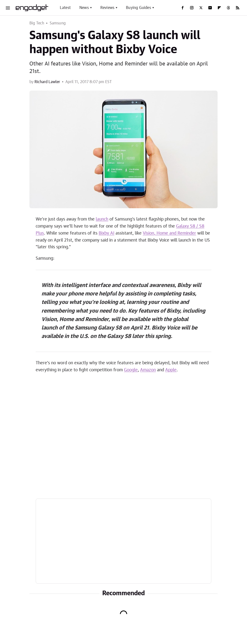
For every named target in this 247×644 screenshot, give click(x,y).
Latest (65, 8)
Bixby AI (106, 233)
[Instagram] (192, 8)
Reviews (107, 8)
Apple (171, 370)
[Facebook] (183, 8)
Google (131, 370)
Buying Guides (138, 8)
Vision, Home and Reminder (169, 233)
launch (102, 219)
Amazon (148, 370)
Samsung (58, 23)
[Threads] (228, 8)
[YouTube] (210, 8)
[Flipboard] (219, 8)
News (84, 8)
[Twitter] (201, 8)
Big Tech (37, 23)
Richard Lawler (47, 82)
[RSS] (238, 8)
